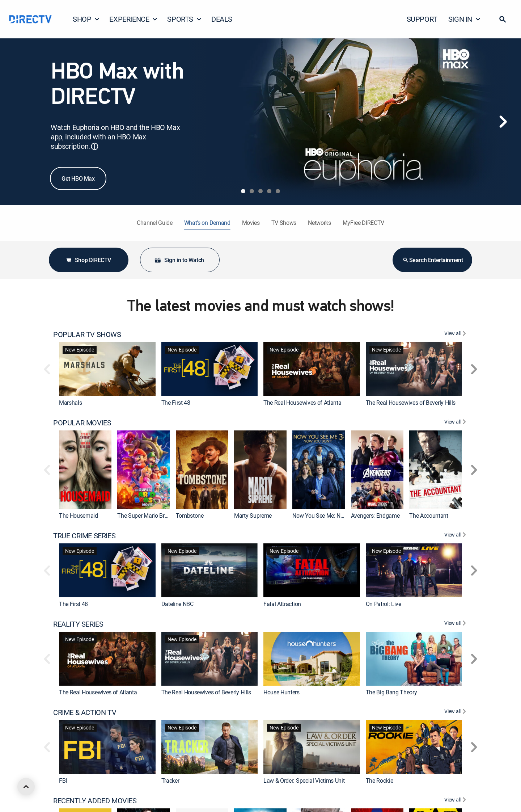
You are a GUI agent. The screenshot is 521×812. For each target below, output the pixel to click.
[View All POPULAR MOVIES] (456, 423)
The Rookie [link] (380, 781)
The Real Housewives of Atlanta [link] (302, 403)
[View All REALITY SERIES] (456, 624)
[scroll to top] (26, 787)
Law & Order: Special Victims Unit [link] (304, 781)
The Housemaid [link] (79, 516)
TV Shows (284, 223)
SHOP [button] (86, 19)
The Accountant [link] (429, 516)
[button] (503, 19)
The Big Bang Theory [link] (391, 692)
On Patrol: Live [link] (384, 604)
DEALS (222, 19)
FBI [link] (63, 781)
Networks (319, 223)
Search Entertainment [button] (433, 260)
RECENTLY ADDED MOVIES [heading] (95, 801)
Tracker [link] (170, 781)
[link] (107, 369)
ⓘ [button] (94, 146)
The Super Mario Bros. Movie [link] (153, 516)
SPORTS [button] (185, 19)
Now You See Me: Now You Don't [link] (332, 516)
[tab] (243, 191)
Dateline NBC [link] (177, 604)
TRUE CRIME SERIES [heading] (84, 536)
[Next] (503, 122)
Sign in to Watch (179, 260)
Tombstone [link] (190, 516)
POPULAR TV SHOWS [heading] (87, 335)
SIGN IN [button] (465, 19)
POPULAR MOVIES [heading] (82, 423)
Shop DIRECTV (88, 260)
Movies (251, 223)
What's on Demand (207, 223)
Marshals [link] (70, 403)
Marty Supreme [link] (253, 516)
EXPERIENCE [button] (134, 19)
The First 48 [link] (176, 403)
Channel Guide (155, 223)
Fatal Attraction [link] (282, 604)
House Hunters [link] (281, 692)
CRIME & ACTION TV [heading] (85, 712)
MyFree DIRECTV (364, 223)
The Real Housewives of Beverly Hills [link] (411, 403)
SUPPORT (422, 19)
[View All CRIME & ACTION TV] (456, 712)
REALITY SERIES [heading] (78, 624)
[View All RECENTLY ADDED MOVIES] (456, 801)
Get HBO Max (78, 178)
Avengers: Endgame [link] (375, 516)
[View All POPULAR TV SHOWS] (456, 335)
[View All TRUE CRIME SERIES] (456, 536)
